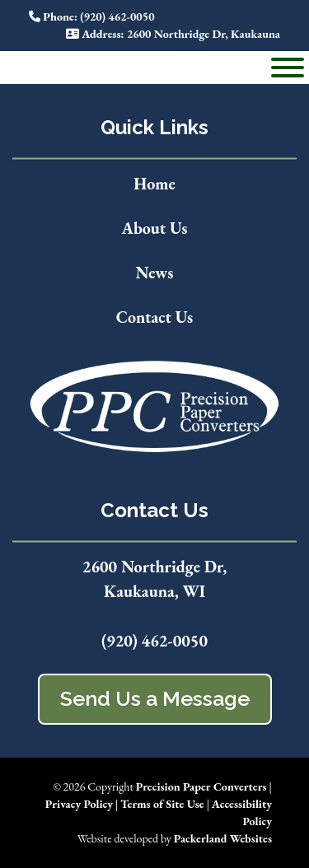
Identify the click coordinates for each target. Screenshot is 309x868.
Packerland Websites (223, 838)
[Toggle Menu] (288, 68)
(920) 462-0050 (154, 641)
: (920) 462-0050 (92, 16)
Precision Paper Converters (201, 786)
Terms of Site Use (162, 804)
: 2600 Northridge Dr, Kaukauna (173, 34)
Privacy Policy (79, 804)
